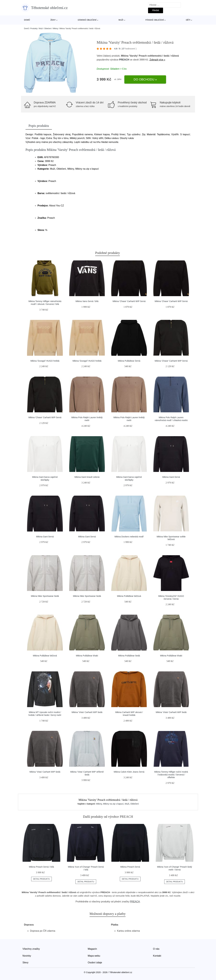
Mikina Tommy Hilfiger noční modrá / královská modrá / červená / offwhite (171, 775)
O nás (156, 949)
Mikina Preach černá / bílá (41, 867)
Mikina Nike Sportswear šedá (45, 596)
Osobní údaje (95, 963)
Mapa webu (94, 956)
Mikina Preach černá (130, 867)
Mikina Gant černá (171, 477)
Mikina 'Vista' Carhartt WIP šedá (87, 712)
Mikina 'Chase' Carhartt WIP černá (129, 301)
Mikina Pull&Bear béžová (129, 596)
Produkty (34, 29)
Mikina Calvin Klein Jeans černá (129, 772)
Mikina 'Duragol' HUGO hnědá (45, 361)
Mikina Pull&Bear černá (129, 361)
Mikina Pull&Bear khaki (87, 656)
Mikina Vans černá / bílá (87, 301)
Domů (27, 20)
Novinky (27, 956)
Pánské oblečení (155, 20)
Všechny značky (31, 949)
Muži (121, 20)
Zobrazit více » (157, 60)
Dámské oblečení (87, 20)
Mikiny (55, 29)
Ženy (53, 20)
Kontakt (157, 956)
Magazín (92, 949)
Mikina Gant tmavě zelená (87, 477)
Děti (188, 20)
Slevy (25, 963)
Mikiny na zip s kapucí (113, 804)
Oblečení (48, 29)
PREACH (124, 60)
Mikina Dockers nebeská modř (129, 537)
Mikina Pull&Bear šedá (129, 656)
